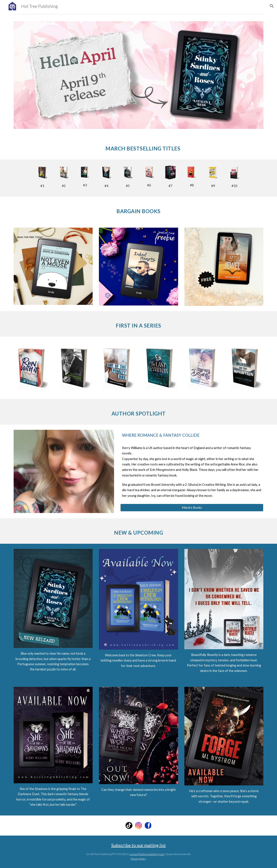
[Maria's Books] (192, 507)
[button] (272, 6)
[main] (138, 147)
